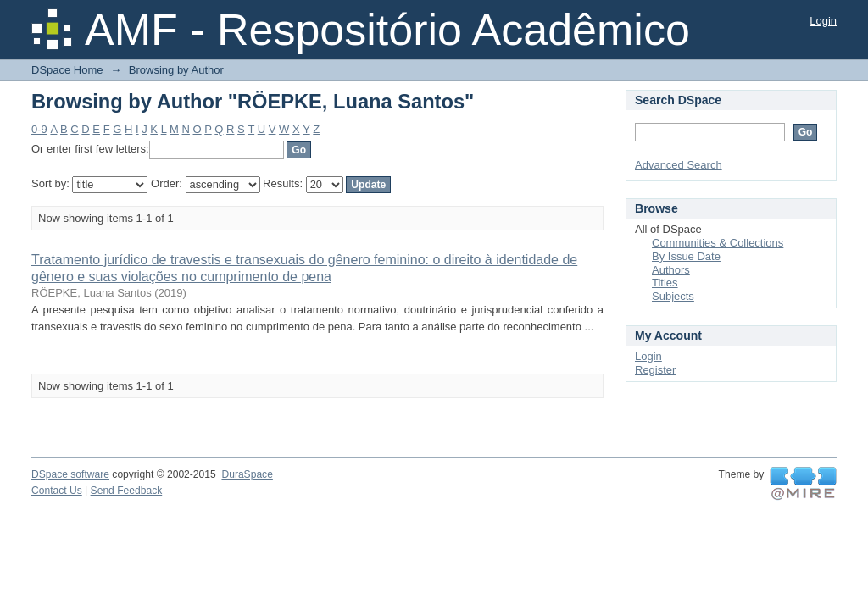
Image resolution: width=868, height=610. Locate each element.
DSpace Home (67, 70)
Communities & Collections (718, 243)
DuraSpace (247, 474)
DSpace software (70, 474)
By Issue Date (686, 256)
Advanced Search (679, 165)
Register (655, 370)
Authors (671, 270)
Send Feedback (127, 491)
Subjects (673, 296)
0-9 (39, 129)
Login (823, 21)
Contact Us (57, 491)
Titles (665, 283)
